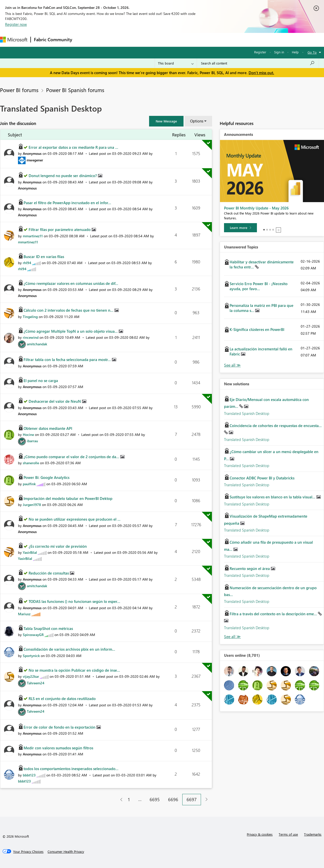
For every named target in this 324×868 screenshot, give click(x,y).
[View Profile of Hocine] (28, 435)
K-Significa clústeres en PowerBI (257, 329)
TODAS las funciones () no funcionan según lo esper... (74, 601)
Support (213, 40)
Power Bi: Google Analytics (46, 477)
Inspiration (106, 40)
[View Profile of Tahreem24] (36, 683)
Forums (84, 40)
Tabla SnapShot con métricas (48, 628)
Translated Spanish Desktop (247, 413)
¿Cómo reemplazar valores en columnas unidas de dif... (71, 283)
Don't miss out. (261, 73)
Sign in (279, 52)
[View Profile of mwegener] (35, 160)
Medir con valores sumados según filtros (58, 748)
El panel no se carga (41, 380)
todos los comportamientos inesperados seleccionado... (71, 769)
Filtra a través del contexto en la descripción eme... (274, 614)
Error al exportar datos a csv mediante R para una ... (73, 147)
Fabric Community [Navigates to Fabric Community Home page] (53, 39)
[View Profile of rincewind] (31, 337)
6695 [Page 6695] (155, 799)
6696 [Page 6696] (173, 799)
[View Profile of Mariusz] (24, 614)
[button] (166, 121)
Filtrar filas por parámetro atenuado (60, 229)
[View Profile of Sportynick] (31, 656)
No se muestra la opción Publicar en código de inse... (74, 670)
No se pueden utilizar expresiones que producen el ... (75, 519)
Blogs (172, 40)
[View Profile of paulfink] (29, 484)
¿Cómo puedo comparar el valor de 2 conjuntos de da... (72, 457)
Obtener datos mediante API (48, 428)
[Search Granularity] (176, 63)
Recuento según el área (250, 568)
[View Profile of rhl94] (27, 263)
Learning (191, 40)
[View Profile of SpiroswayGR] (33, 635)
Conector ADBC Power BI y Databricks (262, 478)
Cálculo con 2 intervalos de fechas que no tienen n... (69, 310)
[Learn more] (240, 228)
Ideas (127, 40)
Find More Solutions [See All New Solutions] (232, 637)
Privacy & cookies (260, 834)
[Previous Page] (119, 800)
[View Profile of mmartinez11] (33, 236)
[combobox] (258, 63)
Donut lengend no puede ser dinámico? (63, 176)
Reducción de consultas (49, 573)
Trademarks (313, 834)
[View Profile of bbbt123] (29, 775)
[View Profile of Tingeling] (30, 317)
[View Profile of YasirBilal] (30, 552)
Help (295, 52)
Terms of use (288, 834)
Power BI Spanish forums (75, 90)
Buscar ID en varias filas (44, 257)
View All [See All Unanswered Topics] (232, 365)
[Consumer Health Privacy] (66, 852)
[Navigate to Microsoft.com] (14, 40)
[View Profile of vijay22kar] (31, 676)
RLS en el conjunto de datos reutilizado (62, 698)
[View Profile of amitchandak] (37, 344)
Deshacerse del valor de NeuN (55, 401)
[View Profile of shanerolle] (31, 463)
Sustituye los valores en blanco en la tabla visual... (273, 497)
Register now (16, 24)
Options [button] (197, 121)
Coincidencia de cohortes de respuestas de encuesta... (276, 426)
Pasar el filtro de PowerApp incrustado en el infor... (67, 203)
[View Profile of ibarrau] (32, 441)
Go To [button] (312, 52)
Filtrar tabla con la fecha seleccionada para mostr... (68, 359)
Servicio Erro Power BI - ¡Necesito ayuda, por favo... (259, 286)
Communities (149, 40)
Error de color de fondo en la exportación (60, 727)
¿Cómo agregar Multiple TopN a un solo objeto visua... (71, 331)
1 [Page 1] (129, 799)
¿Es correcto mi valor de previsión (58, 546)
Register (260, 52)
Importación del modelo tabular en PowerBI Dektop (68, 498)
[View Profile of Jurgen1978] (32, 505)
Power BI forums (19, 90)
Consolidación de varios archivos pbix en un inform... (69, 649)
